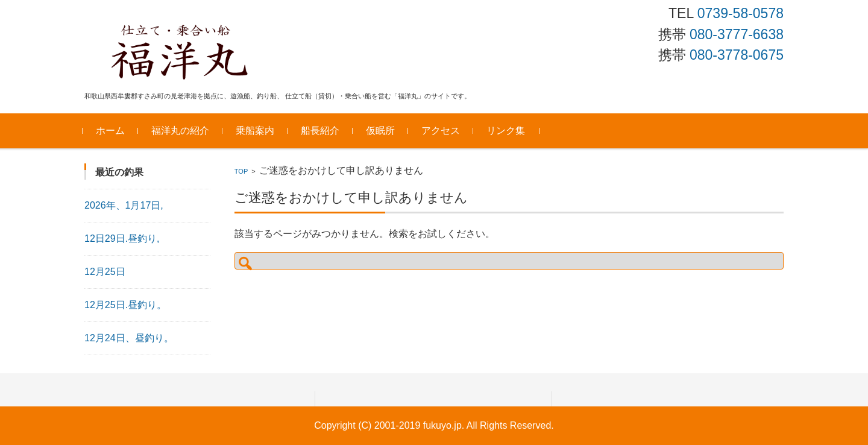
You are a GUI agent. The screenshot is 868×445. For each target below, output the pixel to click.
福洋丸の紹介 (182, 131)
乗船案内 (257, 131)
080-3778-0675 (737, 55)
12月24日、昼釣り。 (129, 338)
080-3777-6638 (737, 34)
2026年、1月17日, (124, 205)
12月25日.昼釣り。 (125, 305)
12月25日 (105, 272)
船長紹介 (322, 131)
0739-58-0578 (741, 13)
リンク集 (508, 131)
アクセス (442, 131)
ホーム (112, 131)
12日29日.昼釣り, (122, 238)
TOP (241, 171)
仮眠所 (382, 131)
